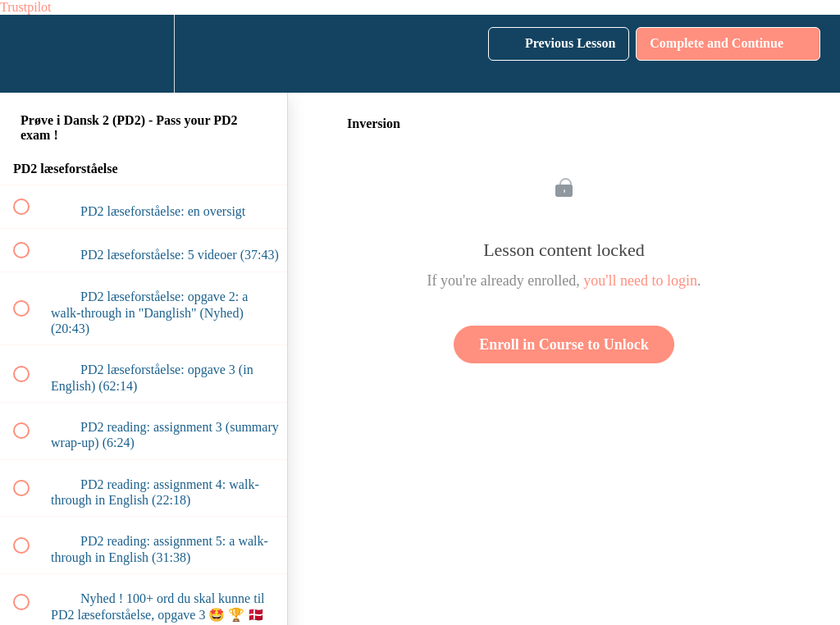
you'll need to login (640, 281)
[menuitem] (144, 54)
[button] (30, 54)
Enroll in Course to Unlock (564, 344)
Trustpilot (26, 7)
